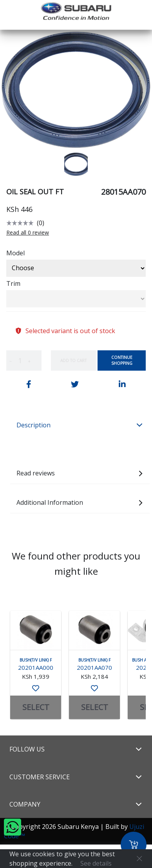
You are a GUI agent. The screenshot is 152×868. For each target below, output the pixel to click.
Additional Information (80, 502)
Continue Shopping (122, 360)
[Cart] (134, 845)
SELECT (36, 707)
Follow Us (76, 749)
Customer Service (76, 777)
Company (76, 804)
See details (96, 863)
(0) (41, 223)
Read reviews (80, 473)
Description (80, 425)
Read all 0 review (28, 233)
